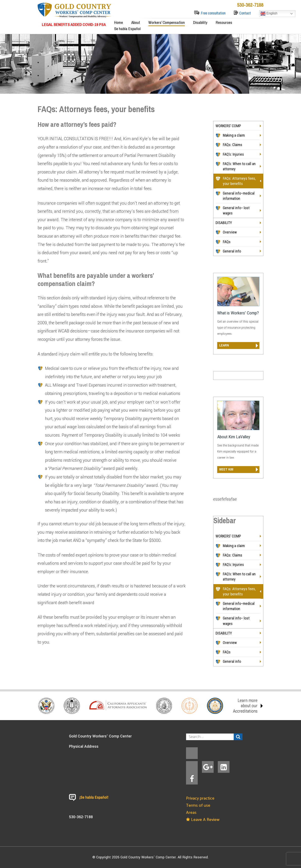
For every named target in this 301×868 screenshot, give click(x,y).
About (136, 22)
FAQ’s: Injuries (233, 154)
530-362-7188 (250, 5)
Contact (245, 13)
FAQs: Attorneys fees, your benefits (239, 181)
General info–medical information (239, 196)
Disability (200, 22)
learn (224, 345)
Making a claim (234, 135)
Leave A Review (203, 820)
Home (119, 22)
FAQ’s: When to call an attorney (239, 166)
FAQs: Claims (233, 145)
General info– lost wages (236, 210)
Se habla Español (127, 29)
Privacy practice (200, 798)
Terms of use (198, 806)
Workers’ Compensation (167, 22)
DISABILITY (224, 223)
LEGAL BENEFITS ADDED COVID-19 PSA (74, 24)
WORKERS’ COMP (228, 126)
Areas (191, 813)
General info (232, 251)
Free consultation (213, 13)
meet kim (226, 469)
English (269, 14)
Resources (224, 22)
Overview (230, 232)
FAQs (227, 242)
